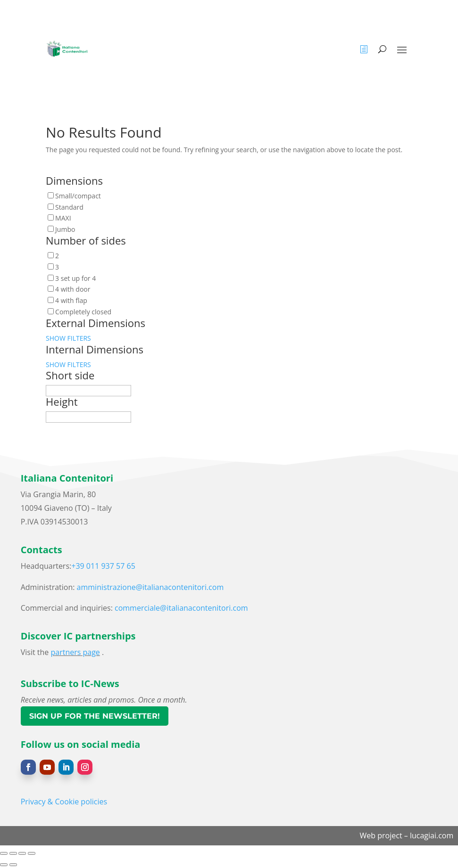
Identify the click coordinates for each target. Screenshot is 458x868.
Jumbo (65, 229)
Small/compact (78, 196)
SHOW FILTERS (68, 338)
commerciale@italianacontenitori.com (181, 608)
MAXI (63, 218)
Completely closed (83, 312)
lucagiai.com (432, 835)
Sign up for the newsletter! (95, 716)
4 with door (73, 289)
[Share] (22, 853)
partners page (75, 652)
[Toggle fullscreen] (13, 853)
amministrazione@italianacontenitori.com (150, 587)
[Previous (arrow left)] (4, 865)
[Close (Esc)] (32, 853)
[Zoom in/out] (4, 853)
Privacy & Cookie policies (64, 802)
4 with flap (71, 300)
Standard (69, 207)
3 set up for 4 (75, 278)
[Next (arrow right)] (13, 865)
